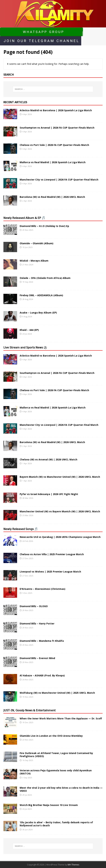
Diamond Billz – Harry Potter (37, 623)
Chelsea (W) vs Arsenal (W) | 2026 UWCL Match (48, 459)
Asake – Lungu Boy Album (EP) (38, 313)
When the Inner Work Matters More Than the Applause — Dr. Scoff (61, 718)
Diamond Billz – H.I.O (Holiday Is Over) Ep (44, 226)
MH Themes (73, 865)
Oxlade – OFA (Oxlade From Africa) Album (45, 278)
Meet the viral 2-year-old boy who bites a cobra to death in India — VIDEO (61, 789)
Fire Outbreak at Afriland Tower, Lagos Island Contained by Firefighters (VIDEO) (56, 755)
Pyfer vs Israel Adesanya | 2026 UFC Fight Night (49, 494)
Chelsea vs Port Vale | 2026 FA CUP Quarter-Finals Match (54, 145)
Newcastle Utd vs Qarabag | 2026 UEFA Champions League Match (60, 537)
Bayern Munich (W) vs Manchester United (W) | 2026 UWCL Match (60, 477)
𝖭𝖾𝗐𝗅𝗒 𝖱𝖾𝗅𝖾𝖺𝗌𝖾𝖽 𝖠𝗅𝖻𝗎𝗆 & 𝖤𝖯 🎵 (24, 218)
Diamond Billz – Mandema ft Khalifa (42, 641)
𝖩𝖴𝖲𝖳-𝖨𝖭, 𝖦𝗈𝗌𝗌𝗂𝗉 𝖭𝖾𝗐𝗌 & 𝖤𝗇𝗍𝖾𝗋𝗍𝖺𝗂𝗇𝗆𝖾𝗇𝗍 (29, 710)
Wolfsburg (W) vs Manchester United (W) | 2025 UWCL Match (57, 693)
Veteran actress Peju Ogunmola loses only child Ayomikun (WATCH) (56, 772)
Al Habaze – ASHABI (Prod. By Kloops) (42, 675)
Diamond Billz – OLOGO (34, 606)
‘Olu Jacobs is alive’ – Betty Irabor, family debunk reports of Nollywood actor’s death (56, 824)
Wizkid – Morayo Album (34, 261)
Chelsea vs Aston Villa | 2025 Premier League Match (52, 554)
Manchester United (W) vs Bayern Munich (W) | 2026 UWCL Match (60, 511)
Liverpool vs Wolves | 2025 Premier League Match (50, 572)
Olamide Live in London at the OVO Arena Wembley (51, 736)
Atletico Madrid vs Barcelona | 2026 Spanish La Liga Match (56, 110)
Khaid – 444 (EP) (29, 330)
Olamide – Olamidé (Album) (37, 243)
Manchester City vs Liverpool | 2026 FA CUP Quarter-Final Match (59, 180)
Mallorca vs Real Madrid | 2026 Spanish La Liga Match (53, 162)
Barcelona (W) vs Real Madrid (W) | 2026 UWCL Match (52, 197)
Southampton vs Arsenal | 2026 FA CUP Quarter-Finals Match (57, 128)
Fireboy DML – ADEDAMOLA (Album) (41, 295)
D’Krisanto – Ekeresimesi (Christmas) (42, 589)
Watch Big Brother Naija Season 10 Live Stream (49, 805)
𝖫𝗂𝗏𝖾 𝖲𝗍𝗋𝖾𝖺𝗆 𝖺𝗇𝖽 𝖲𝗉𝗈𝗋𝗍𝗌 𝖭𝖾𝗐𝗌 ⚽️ (25, 347)
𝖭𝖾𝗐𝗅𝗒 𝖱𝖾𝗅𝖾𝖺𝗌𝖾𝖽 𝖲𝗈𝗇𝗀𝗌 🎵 (21, 529)
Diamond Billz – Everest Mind (37, 658)
